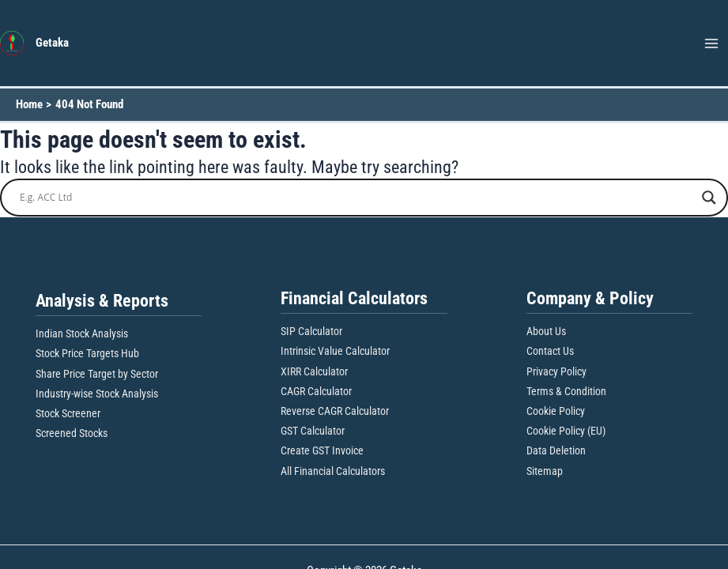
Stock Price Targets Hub (87, 353)
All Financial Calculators (333, 471)
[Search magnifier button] (709, 198)
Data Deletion (556, 450)
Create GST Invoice (322, 450)
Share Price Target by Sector (97, 374)
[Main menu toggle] (711, 43)
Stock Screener (68, 413)
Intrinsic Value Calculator (335, 351)
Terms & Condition (566, 391)
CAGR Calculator (316, 391)
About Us (546, 331)
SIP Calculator (311, 331)
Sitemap (545, 471)
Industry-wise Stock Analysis (97, 394)
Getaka (52, 43)
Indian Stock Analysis (82, 333)
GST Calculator (313, 431)
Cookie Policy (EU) (566, 431)
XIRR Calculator (314, 371)
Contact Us (550, 351)
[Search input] (357, 198)
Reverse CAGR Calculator (335, 411)
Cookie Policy (556, 411)
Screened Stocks (72, 433)
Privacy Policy (556, 371)
